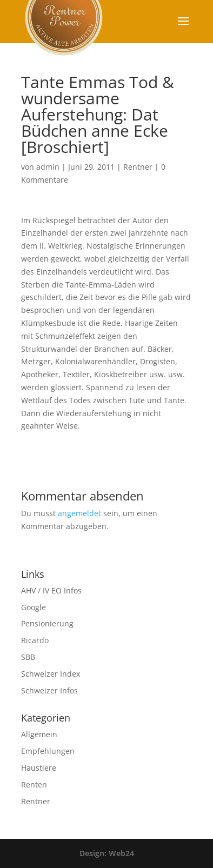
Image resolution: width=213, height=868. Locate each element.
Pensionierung (47, 623)
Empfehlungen (48, 751)
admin (48, 167)
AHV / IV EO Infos (51, 590)
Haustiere (39, 768)
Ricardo (35, 640)
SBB (28, 657)
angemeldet (79, 513)
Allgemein (39, 734)
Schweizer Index (51, 674)
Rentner (138, 167)
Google (34, 607)
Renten (34, 784)
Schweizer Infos (49, 690)
